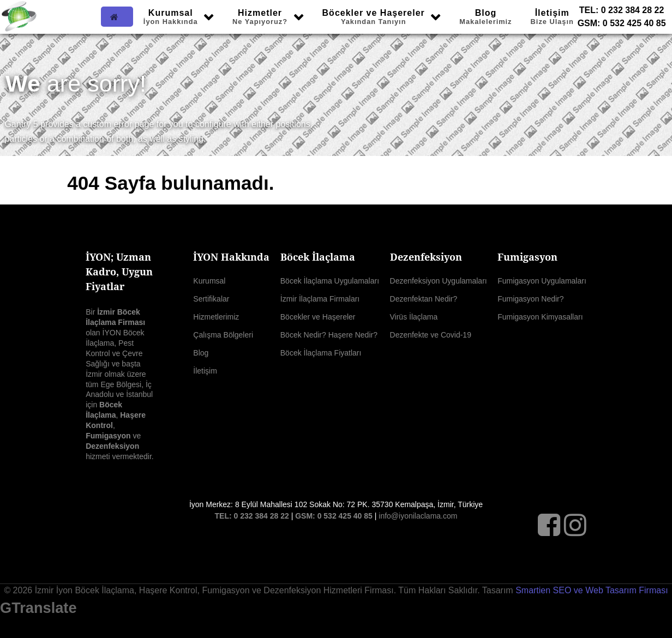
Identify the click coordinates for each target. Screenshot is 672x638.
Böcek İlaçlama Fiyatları (321, 353)
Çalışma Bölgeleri (223, 335)
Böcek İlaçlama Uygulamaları (330, 281)
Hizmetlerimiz (216, 317)
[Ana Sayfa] (117, 17)
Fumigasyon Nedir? (530, 299)
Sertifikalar (211, 299)
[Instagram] (575, 530)
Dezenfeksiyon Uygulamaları (439, 281)
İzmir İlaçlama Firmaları (320, 299)
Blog (201, 353)
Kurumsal (209, 281)
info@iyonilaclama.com (418, 516)
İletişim (205, 371)
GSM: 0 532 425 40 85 (622, 23)
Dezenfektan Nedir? (424, 299)
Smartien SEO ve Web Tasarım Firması (592, 590)
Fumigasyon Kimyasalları (540, 317)
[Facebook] (551, 530)
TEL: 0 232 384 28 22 (622, 10)
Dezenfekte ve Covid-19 (431, 335)
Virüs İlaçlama (414, 317)
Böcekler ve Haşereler (318, 317)
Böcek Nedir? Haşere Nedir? (329, 335)
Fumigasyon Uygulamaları (542, 281)
